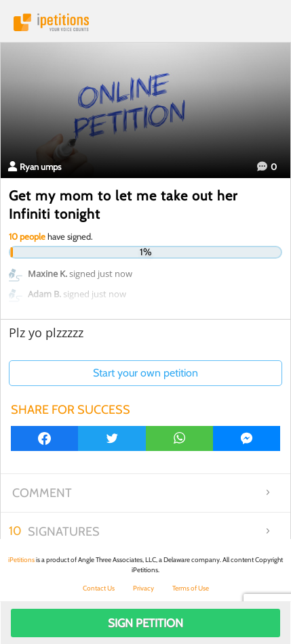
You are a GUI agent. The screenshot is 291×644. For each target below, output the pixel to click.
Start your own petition (145, 373)
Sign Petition (145, 623)
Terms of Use (191, 588)
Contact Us (99, 588)
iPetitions (145, 22)
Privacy (143, 588)
